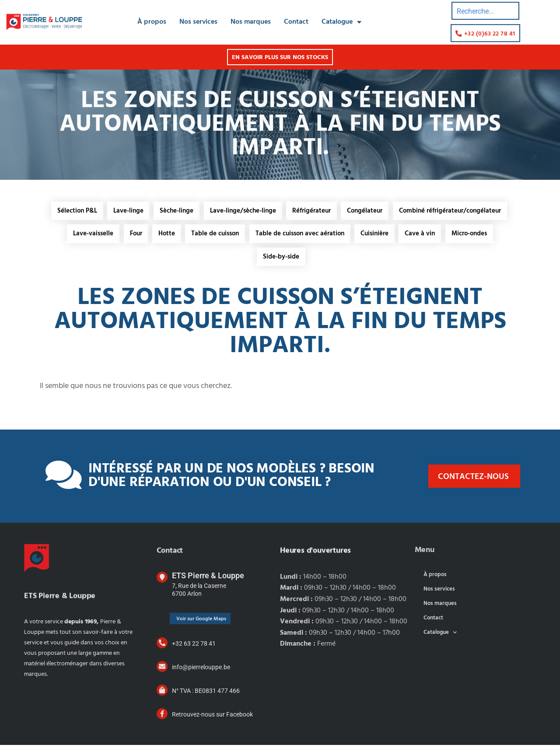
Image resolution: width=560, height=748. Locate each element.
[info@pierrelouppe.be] (162, 669)
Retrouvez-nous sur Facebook (212, 717)
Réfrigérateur (313, 211)
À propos (152, 13)
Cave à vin (423, 235)
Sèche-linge (176, 211)
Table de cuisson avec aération (300, 235)
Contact (296, 13)
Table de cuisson (215, 235)
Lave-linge (126, 211)
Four (133, 235)
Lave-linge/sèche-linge (243, 211)
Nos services (198, 13)
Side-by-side (281, 259)
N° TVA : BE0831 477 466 (206, 694)
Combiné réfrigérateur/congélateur (453, 211)
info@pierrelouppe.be (201, 670)
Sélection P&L (74, 211)
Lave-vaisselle (89, 235)
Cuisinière (376, 235)
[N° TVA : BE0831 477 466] (162, 693)
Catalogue (341, 13)
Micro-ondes (473, 235)
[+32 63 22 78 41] (162, 646)
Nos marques (251, 13)
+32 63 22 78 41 (194, 647)
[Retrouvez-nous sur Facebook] (162, 717)
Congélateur (367, 211)
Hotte (165, 235)
